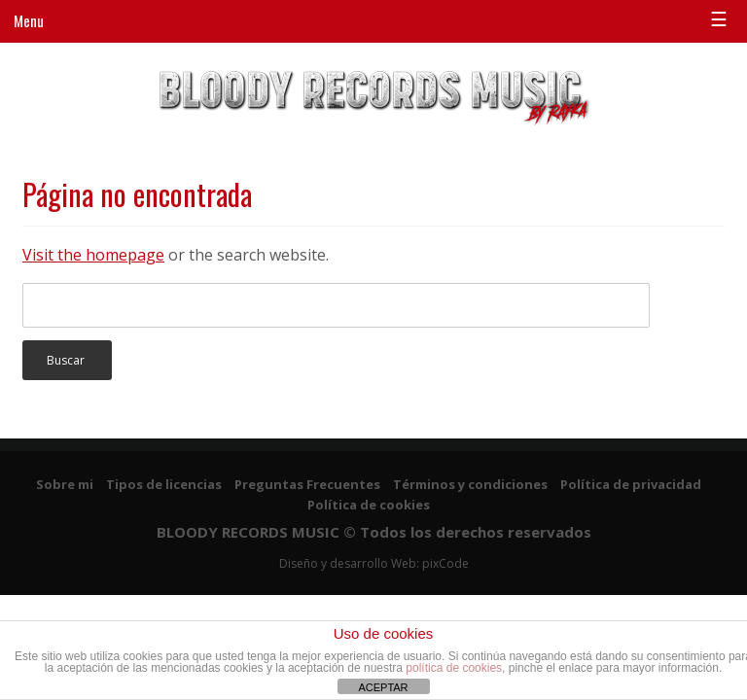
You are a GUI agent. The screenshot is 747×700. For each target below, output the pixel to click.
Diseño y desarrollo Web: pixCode (374, 563)
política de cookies (454, 668)
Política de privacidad (631, 484)
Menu (29, 20)
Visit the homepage (93, 255)
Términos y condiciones (470, 484)
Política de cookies (369, 505)
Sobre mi (65, 484)
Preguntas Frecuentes (307, 484)
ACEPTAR (383, 687)
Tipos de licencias (164, 484)
